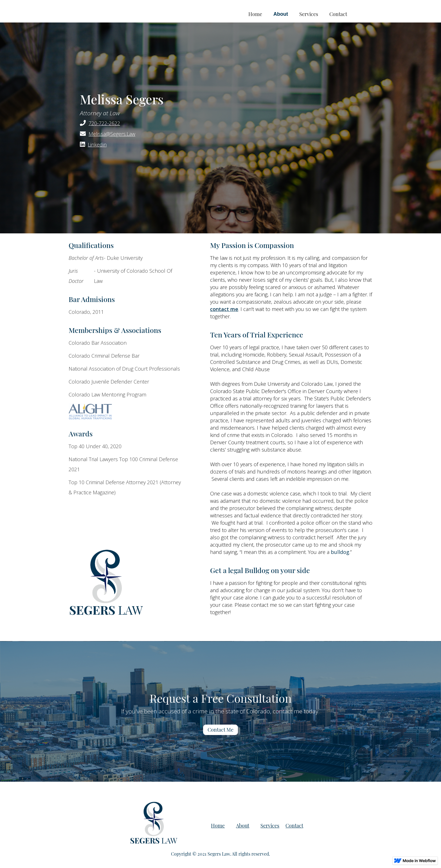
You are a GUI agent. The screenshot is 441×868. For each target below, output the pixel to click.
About (281, 14)
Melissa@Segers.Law (112, 134)
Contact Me (220, 730)
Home (255, 14)
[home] (129, 8)
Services (309, 14)
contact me (224, 309)
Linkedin (97, 145)
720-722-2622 (104, 123)
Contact (338, 14)
